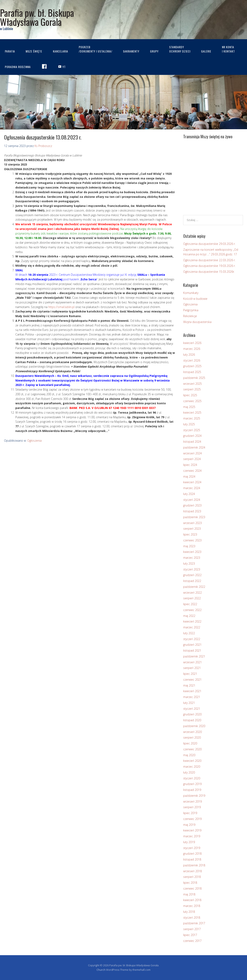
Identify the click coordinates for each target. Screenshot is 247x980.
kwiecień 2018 (192, 900)
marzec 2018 (192, 906)
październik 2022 (194, 587)
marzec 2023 (192, 558)
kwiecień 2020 (192, 761)
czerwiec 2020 (192, 749)
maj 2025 (189, 407)
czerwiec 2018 (192, 888)
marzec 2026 (192, 349)
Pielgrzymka (191, 310)
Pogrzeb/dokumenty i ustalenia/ (96, 49)
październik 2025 (194, 378)
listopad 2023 (192, 511)
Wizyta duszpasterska (197, 322)
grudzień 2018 (192, 854)
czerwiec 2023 (192, 540)
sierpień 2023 (192, 529)
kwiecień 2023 (192, 552)
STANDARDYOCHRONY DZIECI (180, 49)
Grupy (154, 51)
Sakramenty (131, 51)
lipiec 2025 (190, 395)
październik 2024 (194, 447)
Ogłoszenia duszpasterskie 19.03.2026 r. (209, 266)
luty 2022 (189, 633)
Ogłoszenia (34, 441)
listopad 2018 (192, 859)
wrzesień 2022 (192, 593)
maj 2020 (189, 755)
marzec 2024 (192, 488)
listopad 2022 (192, 581)
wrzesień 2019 (192, 801)
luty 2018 (189, 912)
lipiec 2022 (190, 604)
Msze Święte (34, 51)
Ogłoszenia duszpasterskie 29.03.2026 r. (209, 244)
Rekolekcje (190, 316)
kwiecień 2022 (192, 621)
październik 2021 (194, 656)
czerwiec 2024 (192, 471)
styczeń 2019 (192, 848)
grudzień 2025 (192, 366)
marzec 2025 (192, 418)
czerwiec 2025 (192, 401)
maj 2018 (189, 894)
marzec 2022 (192, 627)
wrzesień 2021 (192, 662)
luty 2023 (189, 563)
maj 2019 (189, 825)
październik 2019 (194, 796)
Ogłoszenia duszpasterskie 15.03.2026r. (209, 272)
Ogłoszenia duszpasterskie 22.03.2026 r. (209, 260)
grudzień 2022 (192, 575)
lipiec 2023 (190, 534)
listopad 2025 (192, 372)
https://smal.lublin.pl (61, 307)
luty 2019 (189, 842)
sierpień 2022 (192, 598)
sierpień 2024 (192, 459)
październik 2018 (194, 865)
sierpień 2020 (192, 737)
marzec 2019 (192, 836)
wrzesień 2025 (192, 384)
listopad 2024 (192, 442)
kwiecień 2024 (192, 482)
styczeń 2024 (192, 500)
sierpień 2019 (192, 807)
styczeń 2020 (192, 778)
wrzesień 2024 (192, 453)
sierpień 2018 (192, 877)
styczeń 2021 (192, 709)
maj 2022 (189, 616)
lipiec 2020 (190, 743)
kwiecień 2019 (192, 830)
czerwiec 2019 (192, 819)
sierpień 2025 (192, 389)
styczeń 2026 (192, 360)
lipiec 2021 (190, 674)
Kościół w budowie (195, 299)
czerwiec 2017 (192, 941)
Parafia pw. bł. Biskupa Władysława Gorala (37, 17)
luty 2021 (189, 703)
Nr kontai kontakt (228, 49)
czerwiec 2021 (192, 680)
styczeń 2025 (192, 430)
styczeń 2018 (192, 918)
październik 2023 (194, 517)
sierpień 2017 (192, 929)
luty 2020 (189, 772)
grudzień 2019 (192, 784)
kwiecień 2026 (192, 343)
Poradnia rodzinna (18, 67)
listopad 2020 (192, 720)
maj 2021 (189, 685)
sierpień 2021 (192, 668)
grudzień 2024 (192, 436)
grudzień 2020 (192, 714)
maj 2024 (189, 476)
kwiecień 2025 (192, 412)
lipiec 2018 (190, 883)
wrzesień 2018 (192, 871)
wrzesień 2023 (192, 523)
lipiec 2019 (190, 813)
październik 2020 (194, 726)
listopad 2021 (192, 650)
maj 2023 (189, 546)
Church (101, 970)
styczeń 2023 (192, 569)
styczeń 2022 (192, 639)
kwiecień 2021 (192, 691)
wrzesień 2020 (192, 732)
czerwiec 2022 (192, 610)
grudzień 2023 (192, 505)
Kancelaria (60, 51)
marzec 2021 (192, 697)
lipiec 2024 (190, 465)
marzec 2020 (192, 767)
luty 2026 (189, 355)
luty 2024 (189, 494)
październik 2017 (194, 923)
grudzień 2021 (192, 645)
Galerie (206, 51)
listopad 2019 (192, 790)
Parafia (10, 51)
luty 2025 (189, 424)
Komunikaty (191, 293)
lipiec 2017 (190, 935)
